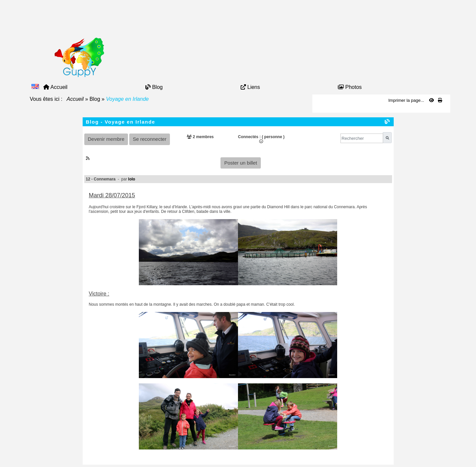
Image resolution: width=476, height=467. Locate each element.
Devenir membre (106, 139)
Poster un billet (240, 163)
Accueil (75, 99)
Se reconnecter (150, 139)
